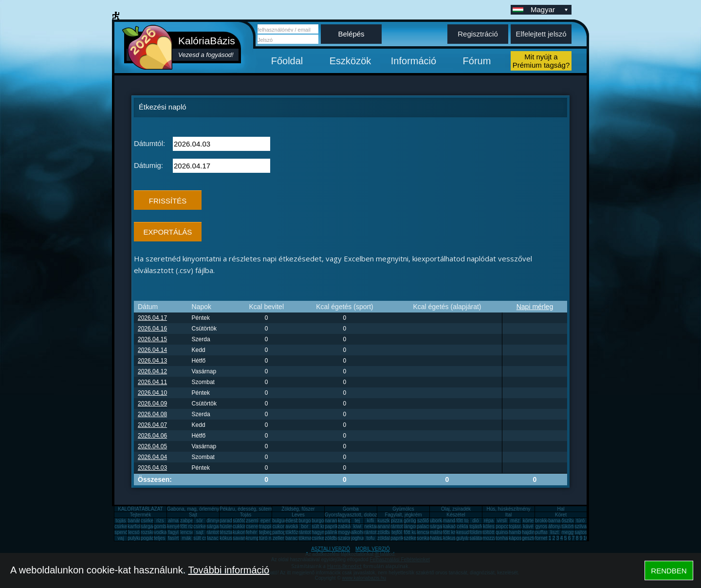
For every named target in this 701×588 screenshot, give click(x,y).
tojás (120, 521)
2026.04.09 (152, 404)
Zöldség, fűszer (298, 509)
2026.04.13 (152, 361)
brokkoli (543, 521)
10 (586, 538)
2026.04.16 (152, 329)
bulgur (279, 521)
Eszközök (350, 61)
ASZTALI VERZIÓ (331, 549)
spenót (122, 532)
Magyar (550, 9)
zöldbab (386, 532)
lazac (212, 538)
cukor (278, 526)
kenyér (174, 526)
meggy (569, 532)
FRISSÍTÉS (168, 201)
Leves (298, 515)
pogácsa (150, 538)
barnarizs (558, 521)
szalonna (348, 538)
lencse (187, 532)
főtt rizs (188, 526)
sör (200, 521)
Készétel (456, 515)
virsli (502, 521)
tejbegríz (268, 532)
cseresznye (258, 526)
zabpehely (191, 521)
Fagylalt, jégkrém (403, 515)
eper (265, 521)
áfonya (555, 526)
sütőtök (240, 521)
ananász (387, 526)
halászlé (439, 538)
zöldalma (387, 538)
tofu (371, 538)
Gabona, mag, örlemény (193, 509)
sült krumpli (324, 526)
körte (528, 521)
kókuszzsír (231, 538)
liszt (554, 532)
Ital (508, 515)
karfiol (134, 526)
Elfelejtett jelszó (541, 34)
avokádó (295, 526)
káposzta (518, 538)
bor (305, 526)
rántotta (307, 532)
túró (581, 521)
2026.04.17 (152, 318)
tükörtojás (572, 526)
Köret (561, 515)
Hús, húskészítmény (508, 509)
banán (134, 521)
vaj (121, 538)
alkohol (359, 532)
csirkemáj (203, 526)
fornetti (543, 538)
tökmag (306, 538)
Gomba (351, 509)
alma (173, 521)
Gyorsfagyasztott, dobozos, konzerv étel (368, 515)
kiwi (358, 526)
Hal (561, 509)
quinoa (503, 532)
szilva (581, 526)
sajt (200, 532)
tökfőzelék (296, 532)
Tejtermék (140, 515)
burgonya (309, 521)
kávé (528, 526)
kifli (370, 521)
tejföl (397, 532)
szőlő (423, 521)
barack (293, 538)
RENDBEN (669, 571)
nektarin (373, 526)
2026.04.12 (152, 371)
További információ (229, 570)
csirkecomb (127, 526)
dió (475, 521)
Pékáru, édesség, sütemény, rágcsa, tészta (266, 509)
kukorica (242, 532)
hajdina (530, 532)
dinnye (213, 521)
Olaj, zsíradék (456, 509)
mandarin (453, 521)
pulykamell (139, 538)
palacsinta (428, 526)
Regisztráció (478, 34)
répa (489, 521)
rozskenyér (153, 532)
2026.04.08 (152, 414)
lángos (411, 526)
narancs (333, 521)
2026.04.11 (152, 382)
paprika (333, 526)
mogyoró (347, 532)
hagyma (320, 532)
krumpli (346, 521)
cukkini (240, 526)
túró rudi (268, 538)
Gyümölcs (403, 509)
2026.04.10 (152, 393)
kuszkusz (387, 521)
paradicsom (232, 521)
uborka (437, 521)
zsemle (254, 521)
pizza (397, 521)
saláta (476, 538)
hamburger (520, 532)
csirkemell (151, 521)
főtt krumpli (455, 532)
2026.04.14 (152, 350)
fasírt (173, 538)
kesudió (464, 532)
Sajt (193, 515)
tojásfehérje (482, 526)
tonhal (502, 538)
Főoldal (287, 61)
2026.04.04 (152, 457)
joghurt (359, 538)
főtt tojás (465, 521)
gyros (541, 526)
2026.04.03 (152, 468)
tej (358, 521)
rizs (160, 521)
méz (515, 521)
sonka (423, 538)
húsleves (229, 526)
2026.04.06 (152, 436)
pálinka (332, 532)
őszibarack (573, 521)
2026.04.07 (152, 425)
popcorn (504, 526)
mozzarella (494, 538)
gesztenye (533, 538)
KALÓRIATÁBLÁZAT (140, 509)
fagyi (173, 532)
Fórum (477, 61)
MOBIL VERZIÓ (373, 549)
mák (187, 538)
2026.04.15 (152, 339)
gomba (161, 526)
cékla (462, 526)
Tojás (246, 515)
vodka (160, 532)
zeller (278, 538)
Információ (414, 61)
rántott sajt (376, 532)
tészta (226, 532)
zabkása (347, 526)
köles (489, 526)
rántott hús (402, 526)
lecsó (134, 532)
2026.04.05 (152, 446)
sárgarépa (217, 526)
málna (436, 532)
